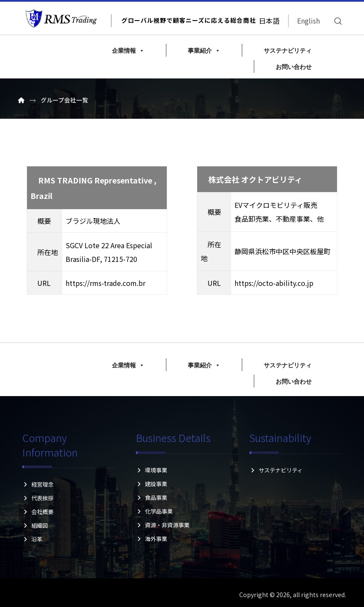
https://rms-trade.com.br (108, 283)
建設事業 (152, 484)
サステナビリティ (288, 51)
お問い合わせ (294, 67)
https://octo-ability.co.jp (276, 283)
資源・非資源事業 (163, 525)
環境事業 (152, 470)
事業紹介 (204, 51)
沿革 (38, 539)
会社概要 (38, 512)
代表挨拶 (38, 498)
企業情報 (128, 51)
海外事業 (152, 539)
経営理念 (38, 485)
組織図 (38, 526)
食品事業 (152, 497)
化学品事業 (154, 511)
